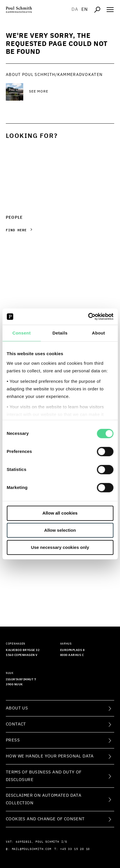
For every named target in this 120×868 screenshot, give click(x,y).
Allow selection (60, 530)
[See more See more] (72, 92)
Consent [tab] (22, 333)
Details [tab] (60, 333)
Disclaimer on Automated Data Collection (44, 799)
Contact (16, 724)
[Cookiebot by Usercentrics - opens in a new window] (88, 316)
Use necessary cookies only (60, 547)
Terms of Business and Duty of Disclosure (44, 776)
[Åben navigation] (110, 10)
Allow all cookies (60, 513)
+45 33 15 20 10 (75, 849)
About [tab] (98, 333)
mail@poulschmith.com (32, 849)
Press (13, 740)
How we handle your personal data (50, 756)
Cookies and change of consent (45, 819)
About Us (17, 708)
